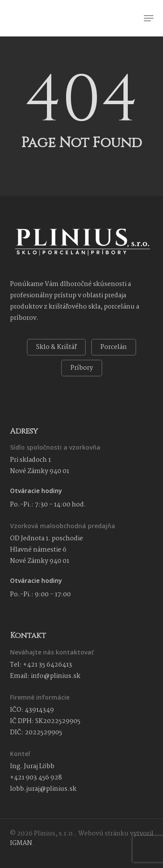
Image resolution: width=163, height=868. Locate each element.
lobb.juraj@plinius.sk (43, 789)
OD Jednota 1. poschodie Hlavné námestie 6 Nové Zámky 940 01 (47, 550)
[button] (149, 18)
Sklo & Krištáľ (56, 347)
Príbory (82, 368)
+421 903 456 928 (36, 778)
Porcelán (114, 347)
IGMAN (21, 843)
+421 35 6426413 (48, 665)
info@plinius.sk (56, 676)
